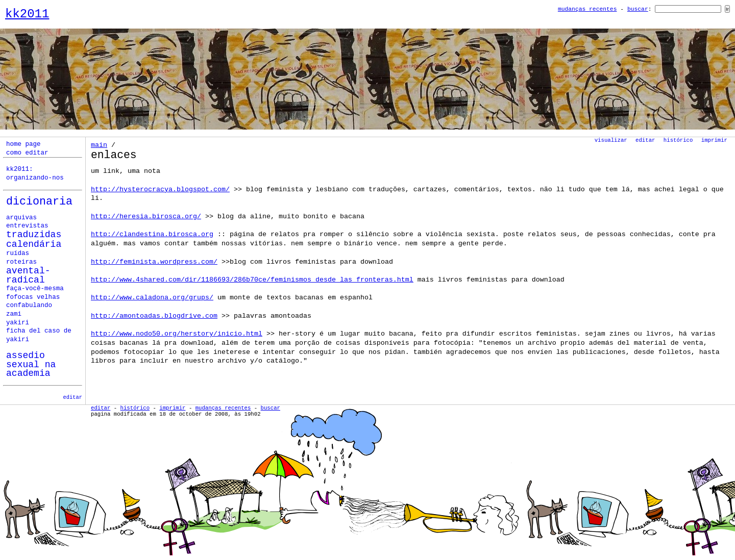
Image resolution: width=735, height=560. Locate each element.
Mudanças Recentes (587, 9)
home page (23, 144)
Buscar (638, 9)
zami (14, 314)
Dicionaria (39, 202)
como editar (27, 153)
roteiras (21, 262)
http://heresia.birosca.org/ (146, 217)
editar (73, 397)
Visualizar (611, 140)
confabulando (29, 306)
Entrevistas (27, 226)
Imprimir (714, 140)
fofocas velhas (33, 297)
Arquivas (21, 218)
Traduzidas (34, 235)
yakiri (18, 323)
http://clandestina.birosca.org (152, 234)
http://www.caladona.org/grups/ (152, 298)
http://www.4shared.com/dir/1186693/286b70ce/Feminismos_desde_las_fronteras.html (252, 280)
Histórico (678, 140)
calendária (34, 244)
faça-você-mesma (35, 289)
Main (99, 145)
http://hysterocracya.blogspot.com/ (160, 189)
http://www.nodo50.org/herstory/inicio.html (177, 334)
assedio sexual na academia (31, 364)
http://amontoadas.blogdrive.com (154, 316)
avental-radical (28, 276)
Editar (645, 140)
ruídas (18, 253)
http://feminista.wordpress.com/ (154, 262)
